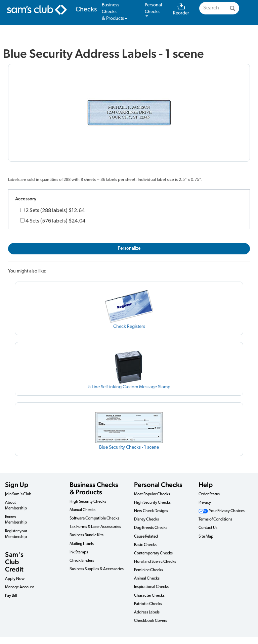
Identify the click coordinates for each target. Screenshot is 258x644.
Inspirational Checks (151, 587)
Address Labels (147, 612)
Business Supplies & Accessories (97, 569)
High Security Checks (88, 502)
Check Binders (82, 561)
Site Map (206, 537)
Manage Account (19, 587)
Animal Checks (147, 579)
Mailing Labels (82, 544)
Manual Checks (82, 510)
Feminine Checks (148, 570)
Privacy (205, 503)
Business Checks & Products (94, 488)
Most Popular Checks (152, 494)
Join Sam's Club (18, 494)
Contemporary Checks (153, 553)
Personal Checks (158, 485)
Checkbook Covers (150, 621)
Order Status (209, 494)
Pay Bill (11, 596)
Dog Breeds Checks (151, 528)
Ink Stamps (79, 552)
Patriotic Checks (148, 604)
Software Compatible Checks (94, 518)
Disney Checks (146, 519)
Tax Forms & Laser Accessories (95, 527)
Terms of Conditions (215, 519)
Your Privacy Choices (222, 511)
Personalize (129, 249)
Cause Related (146, 537)
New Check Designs (151, 511)
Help (206, 485)
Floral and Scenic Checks (155, 562)
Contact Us (208, 528)
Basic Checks (145, 545)
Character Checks (149, 596)
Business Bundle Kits (87, 535)
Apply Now (15, 579)
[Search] (232, 8)
